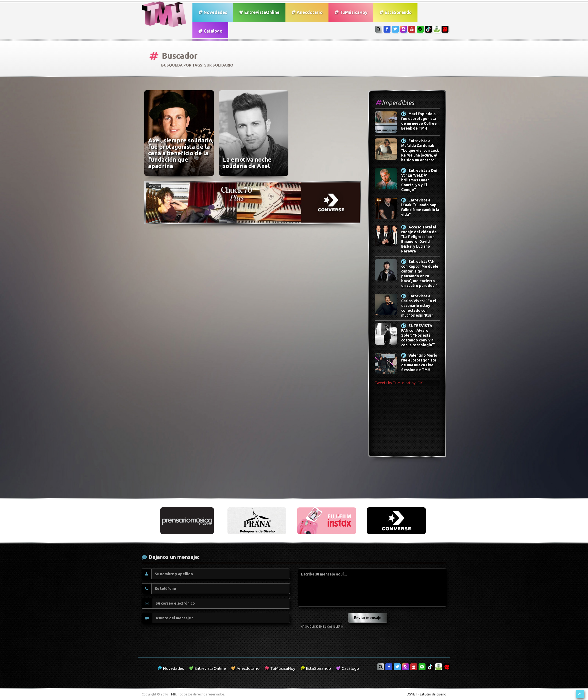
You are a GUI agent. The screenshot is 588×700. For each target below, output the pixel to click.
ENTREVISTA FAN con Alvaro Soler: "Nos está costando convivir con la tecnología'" (418, 335)
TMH (173, 694)
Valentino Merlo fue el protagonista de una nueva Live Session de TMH (419, 363)
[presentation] (323, 616)
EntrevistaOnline (259, 12)
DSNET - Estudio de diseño (427, 694)
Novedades (213, 12)
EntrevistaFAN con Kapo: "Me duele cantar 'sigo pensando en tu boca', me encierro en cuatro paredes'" (420, 274)
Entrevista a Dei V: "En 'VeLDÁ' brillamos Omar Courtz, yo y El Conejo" (419, 180)
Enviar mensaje (368, 618)
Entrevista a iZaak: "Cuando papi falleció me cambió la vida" (420, 207)
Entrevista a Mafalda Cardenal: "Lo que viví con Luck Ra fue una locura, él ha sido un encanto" (420, 150)
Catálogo (210, 31)
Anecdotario (307, 12)
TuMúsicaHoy (351, 12)
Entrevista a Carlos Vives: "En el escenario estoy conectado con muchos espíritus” (419, 306)
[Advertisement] (407, 424)
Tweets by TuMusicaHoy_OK (399, 383)
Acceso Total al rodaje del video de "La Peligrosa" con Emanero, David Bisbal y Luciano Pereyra (419, 239)
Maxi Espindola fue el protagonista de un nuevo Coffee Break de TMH (419, 121)
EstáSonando (395, 12)
